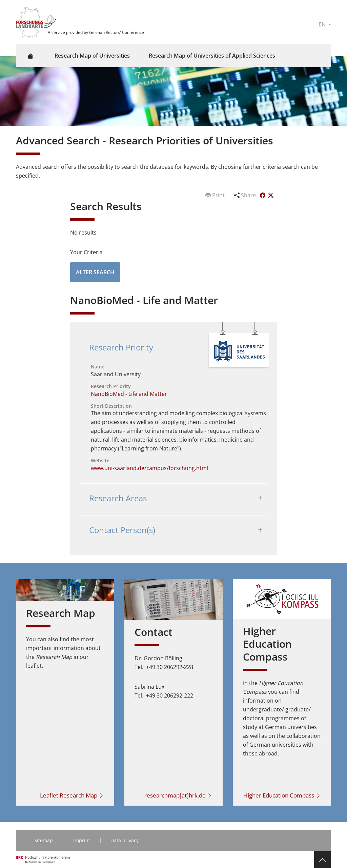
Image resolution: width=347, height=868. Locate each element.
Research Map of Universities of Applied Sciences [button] (212, 56)
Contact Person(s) (122, 530)
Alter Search (95, 272)
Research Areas (118, 498)
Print (216, 195)
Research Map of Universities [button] (92, 56)
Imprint (82, 840)
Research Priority (121, 347)
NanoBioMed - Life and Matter (129, 394)
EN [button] (323, 24)
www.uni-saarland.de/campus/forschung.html (149, 468)
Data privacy (125, 840)
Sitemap (44, 840)
